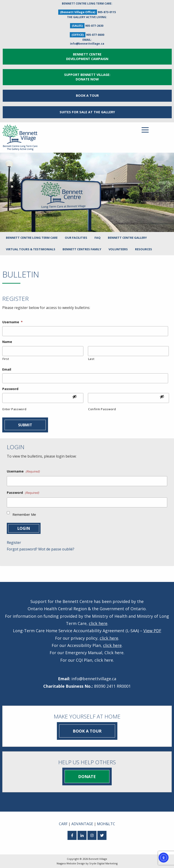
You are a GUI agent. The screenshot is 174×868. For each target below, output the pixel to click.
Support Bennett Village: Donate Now (87, 77)
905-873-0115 (107, 12)
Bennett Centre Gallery (127, 238)
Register (14, 542)
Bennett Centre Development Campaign (87, 57)
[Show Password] (77, 398)
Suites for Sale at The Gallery (87, 112)
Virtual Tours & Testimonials (31, 249)
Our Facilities (76, 238)
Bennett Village (98, 859)
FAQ (98, 238)
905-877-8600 (95, 35)
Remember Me (24, 514)
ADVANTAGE (82, 824)
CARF (63, 824)
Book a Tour (87, 95)
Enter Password (14, 409)
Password (10, 389)
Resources (144, 249)
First (6, 359)
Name (7, 342)
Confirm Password (102, 409)
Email (7, 369)
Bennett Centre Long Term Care (32, 238)
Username (12, 322)
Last (91, 359)
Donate (87, 776)
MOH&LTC (106, 824)
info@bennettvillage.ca (87, 44)
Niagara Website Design (71, 863)
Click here (114, 653)
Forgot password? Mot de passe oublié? (41, 549)
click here (98, 623)
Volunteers (118, 249)
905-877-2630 (94, 26)
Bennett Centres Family (82, 249)
